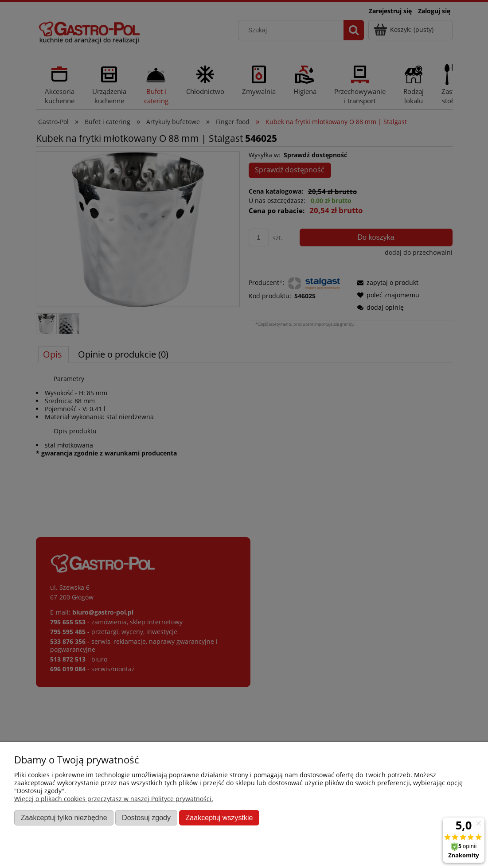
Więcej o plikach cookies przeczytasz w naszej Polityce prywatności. (114, 799)
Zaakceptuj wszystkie (219, 817)
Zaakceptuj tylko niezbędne (64, 817)
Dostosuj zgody (146, 817)
